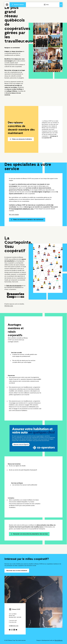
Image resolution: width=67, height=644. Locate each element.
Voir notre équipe (14, 214)
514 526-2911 (13, 622)
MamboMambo (59, 640)
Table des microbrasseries (14, 286)
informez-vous (9, 306)
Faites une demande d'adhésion (21, 139)
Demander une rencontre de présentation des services (29, 534)
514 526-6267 (13, 621)
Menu (46, 5)
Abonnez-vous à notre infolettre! (17, 571)
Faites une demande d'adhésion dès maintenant (27, 220)
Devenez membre (18, 5)
